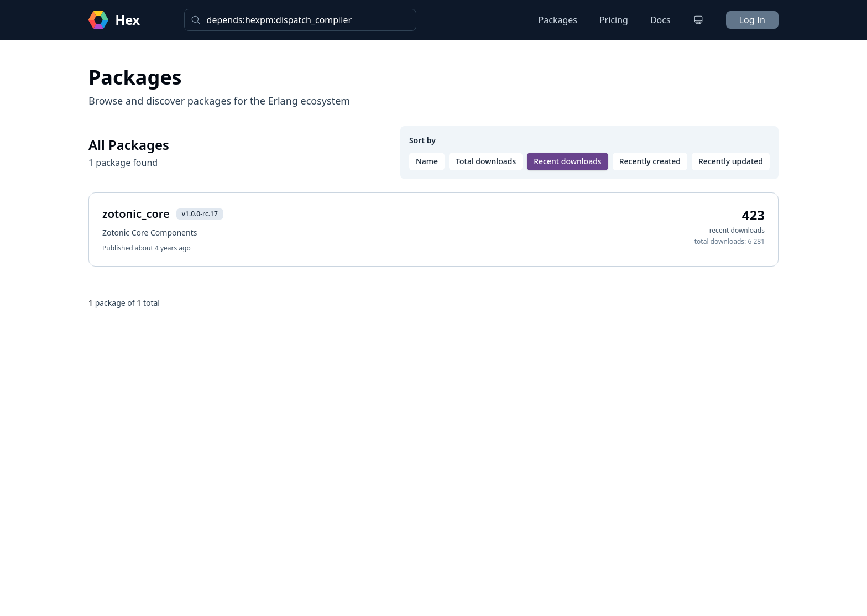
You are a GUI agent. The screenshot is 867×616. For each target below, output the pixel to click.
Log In (752, 20)
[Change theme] (698, 20)
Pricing (614, 20)
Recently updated (731, 161)
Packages (558, 20)
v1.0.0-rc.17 (200, 214)
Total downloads (486, 161)
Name (427, 161)
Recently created (650, 161)
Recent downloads (567, 161)
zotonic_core (136, 214)
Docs (660, 20)
